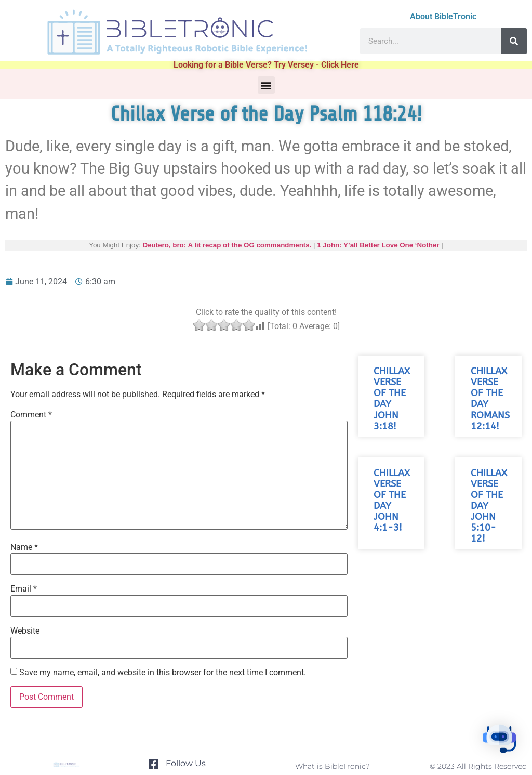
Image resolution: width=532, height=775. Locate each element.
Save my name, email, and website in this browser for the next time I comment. (163, 673)
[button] (266, 85)
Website (25, 631)
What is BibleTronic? (332, 766)
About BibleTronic (443, 16)
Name (24, 547)
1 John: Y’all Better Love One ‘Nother (378, 245)
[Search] (514, 41)
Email (24, 589)
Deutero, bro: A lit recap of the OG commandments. (227, 245)
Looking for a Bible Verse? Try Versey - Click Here (266, 65)
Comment (31, 415)
